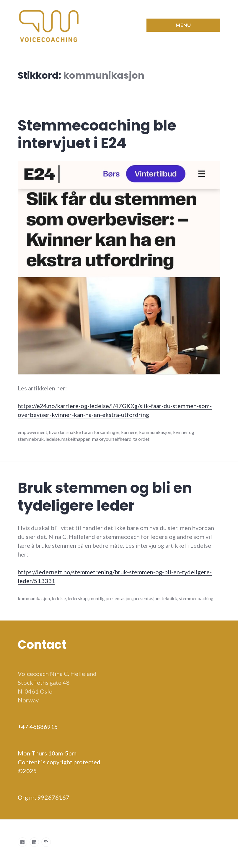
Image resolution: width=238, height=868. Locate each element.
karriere (129, 432)
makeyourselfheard (112, 439)
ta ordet (141, 439)
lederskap (78, 598)
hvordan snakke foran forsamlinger (84, 432)
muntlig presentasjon (111, 598)
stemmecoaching (196, 598)
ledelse (53, 439)
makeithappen (76, 439)
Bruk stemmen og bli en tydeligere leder (105, 497)
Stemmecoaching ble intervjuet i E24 (97, 134)
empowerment (32, 432)
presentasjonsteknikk (155, 598)
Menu (183, 25)
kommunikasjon (155, 432)
